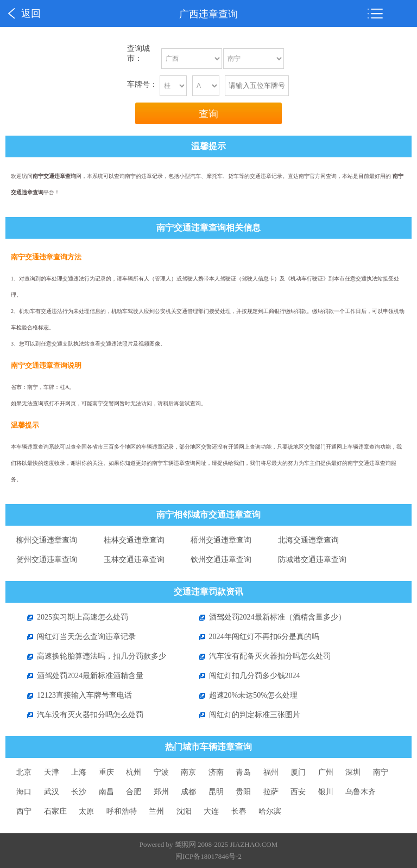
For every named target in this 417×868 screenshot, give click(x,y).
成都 (188, 792)
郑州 (161, 792)
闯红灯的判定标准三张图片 (244, 715)
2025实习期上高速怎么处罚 (72, 617)
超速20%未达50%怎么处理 (243, 695)
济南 (216, 772)
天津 (52, 772)
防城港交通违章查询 (312, 560)
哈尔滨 (270, 811)
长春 (239, 811)
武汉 (52, 792)
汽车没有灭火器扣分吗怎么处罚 (80, 715)
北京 (24, 772)
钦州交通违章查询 (221, 560)
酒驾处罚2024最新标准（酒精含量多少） (267, 617)
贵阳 (243, 792)
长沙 (79, 792)
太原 (86, 811)
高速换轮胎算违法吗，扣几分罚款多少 (91, 656)
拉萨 (271, 792)
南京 (188, 772)
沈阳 (184, 811)
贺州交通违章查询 (47, 560)
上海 (79, 772)
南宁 (381, 772)
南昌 (106, 792)
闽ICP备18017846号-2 (208, 856)
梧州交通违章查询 (221, 540)
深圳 (353, 772)
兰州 (156, 811)
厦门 (298, 772)
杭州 (134, 772)
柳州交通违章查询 (47, 540)
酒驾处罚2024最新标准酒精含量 (80, 676)
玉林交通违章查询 (134, 560)
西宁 (24, 811)
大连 (211, 811)
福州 (271, 772)
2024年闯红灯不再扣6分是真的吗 (254, 637)
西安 (298, 792)
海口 (24, 792)
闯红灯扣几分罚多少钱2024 (244, 676)
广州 (326, 772)
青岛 (243, 772)
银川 (326, 792)
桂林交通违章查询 (134, 540)
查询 (208, 114)
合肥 (134, 792)
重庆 (106, 772)
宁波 (161, 772)
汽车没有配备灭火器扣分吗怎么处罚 (260, 656)
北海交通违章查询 (308, 540)
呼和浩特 (122, 811)
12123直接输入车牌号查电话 (74, 695)
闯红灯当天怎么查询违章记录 (76, 637)
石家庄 (55, 811)
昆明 (216, 792)
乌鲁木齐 (361, 792)
